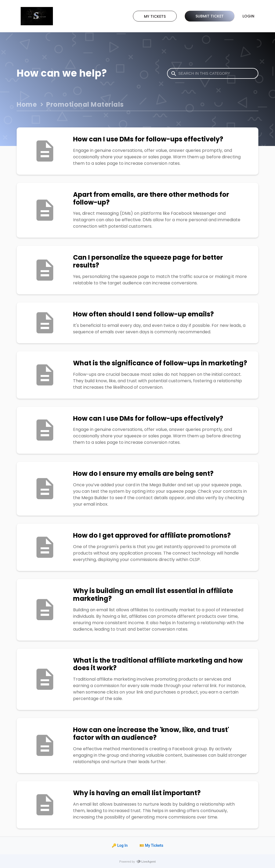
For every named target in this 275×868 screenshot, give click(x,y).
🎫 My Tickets (151, 845)
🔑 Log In (120, 845)
